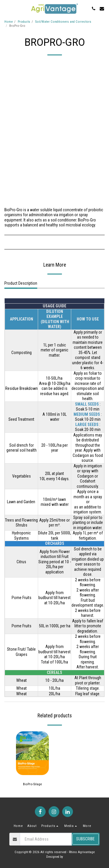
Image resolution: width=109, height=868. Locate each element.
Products (24, 22)
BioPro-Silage (32, 784)
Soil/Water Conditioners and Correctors (63, 22)
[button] (6, 8)
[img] (32, 753)
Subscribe (85, 839)
